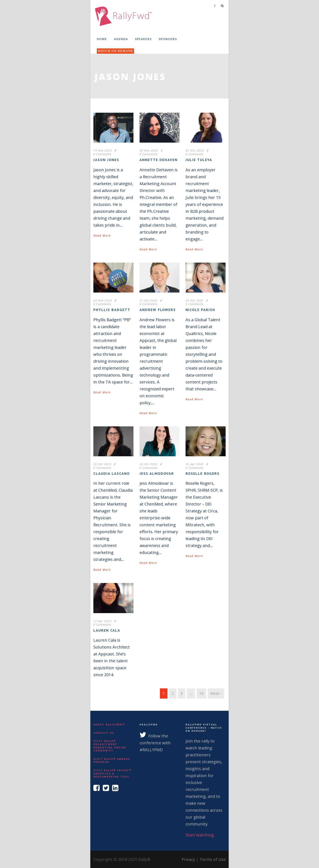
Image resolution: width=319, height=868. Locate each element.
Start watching (200, 835)
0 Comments (102, 154)
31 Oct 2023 (149, 300)
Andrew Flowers (158, 310)
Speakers (143, 39)
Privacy (188, 859)
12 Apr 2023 (195, 464)
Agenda (121, 39)
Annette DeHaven (159, 160)
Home (102, 39)
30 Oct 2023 (194, 300)
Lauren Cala (107, 630)
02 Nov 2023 (195, 150)
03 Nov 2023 (149, 150)
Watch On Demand (115, 51)
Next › (216, 693)
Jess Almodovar (157, 473)
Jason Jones (106, 160)
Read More (102, 235)
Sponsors (168, 39)
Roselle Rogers (203, 473)
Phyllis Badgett (112, 310)
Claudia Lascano (112, 473)
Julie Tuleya (199, 160)
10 (201, 693)
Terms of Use (213, 859)
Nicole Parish (200, 310)
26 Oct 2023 (102, 464)
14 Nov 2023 (103, 150)
